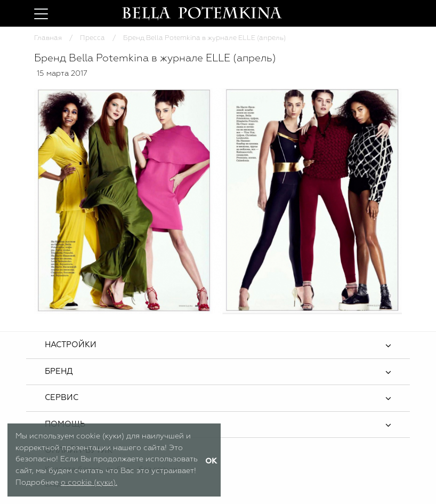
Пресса (92, 38)
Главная (48, 38)
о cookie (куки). (89, 483)
